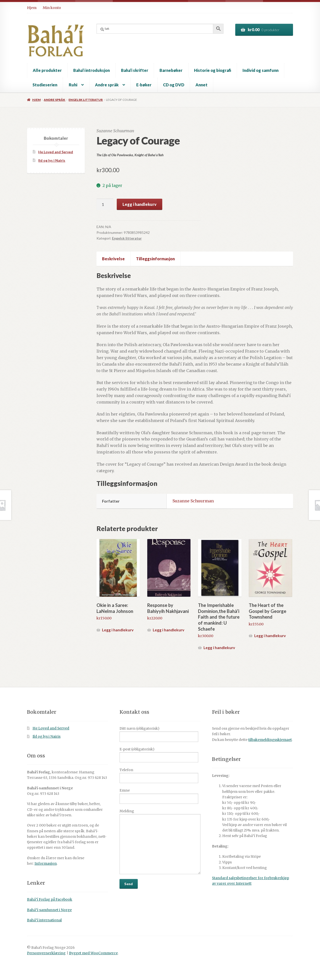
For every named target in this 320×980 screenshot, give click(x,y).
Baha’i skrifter (135, 70)
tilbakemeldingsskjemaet (270, 740)
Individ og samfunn (260, 70)
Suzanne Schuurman (193, 501)
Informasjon (46, 864)
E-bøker (144, 85)
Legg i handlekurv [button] (118, 630)
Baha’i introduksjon (91, 70)
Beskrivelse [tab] (113, 259)
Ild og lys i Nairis (52, 160)
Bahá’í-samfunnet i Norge (49, 910)
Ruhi (73, 85)
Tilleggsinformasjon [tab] (155, 259)
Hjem (32, 8)
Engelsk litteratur (86, 100)
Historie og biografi (213, 70)
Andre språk (107, 85)
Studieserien (45, 85)
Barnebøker (171, 70)
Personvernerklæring (46, 953)
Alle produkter (47, 70)
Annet (201, 85)
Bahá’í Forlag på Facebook (50, 900)
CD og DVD (174, 85)
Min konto (52, 8)
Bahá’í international (44, 920)
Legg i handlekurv (139, 204)
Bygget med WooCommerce (93, 953)
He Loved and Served (56, 152)
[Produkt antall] (105, 204)
